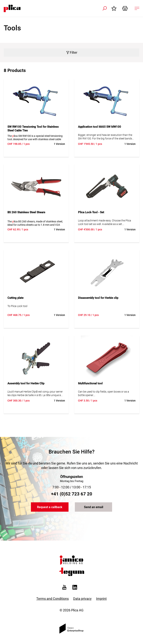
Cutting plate (15, 298)
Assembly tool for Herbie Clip (26, 383)
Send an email (94, 507)
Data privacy (82, 599)
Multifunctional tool (90, 383)
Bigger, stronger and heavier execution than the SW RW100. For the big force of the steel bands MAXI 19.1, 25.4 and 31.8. (105, 137)
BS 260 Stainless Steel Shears (26, 212)
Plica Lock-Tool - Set (91, 212)
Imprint (101, 599)
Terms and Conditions (53, 599)
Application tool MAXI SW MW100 (100, 127)
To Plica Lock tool (17, 306)
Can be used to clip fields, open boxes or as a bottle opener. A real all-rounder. (104, 394)
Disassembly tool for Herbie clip (98, 298)
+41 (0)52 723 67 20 (72, 494)
